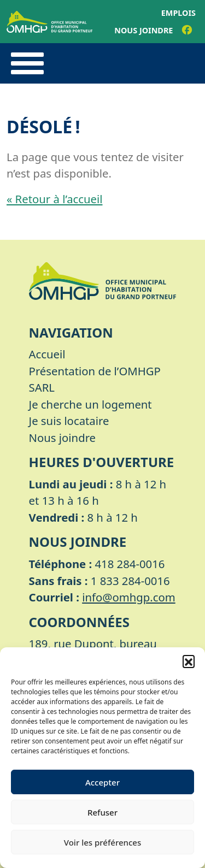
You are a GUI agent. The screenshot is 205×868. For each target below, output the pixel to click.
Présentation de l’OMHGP (95, 371)
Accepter (102, 782)
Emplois (178, 13)
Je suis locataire (69, 421)
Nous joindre (143, 30)
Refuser (102, 812)
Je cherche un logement (90, 404)
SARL (42, 387)
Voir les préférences (102, 842)
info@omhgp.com (129, 597)
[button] (189, 661)
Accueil (47, 354)
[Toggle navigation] (27, 63)
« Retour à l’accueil (54, 199)
